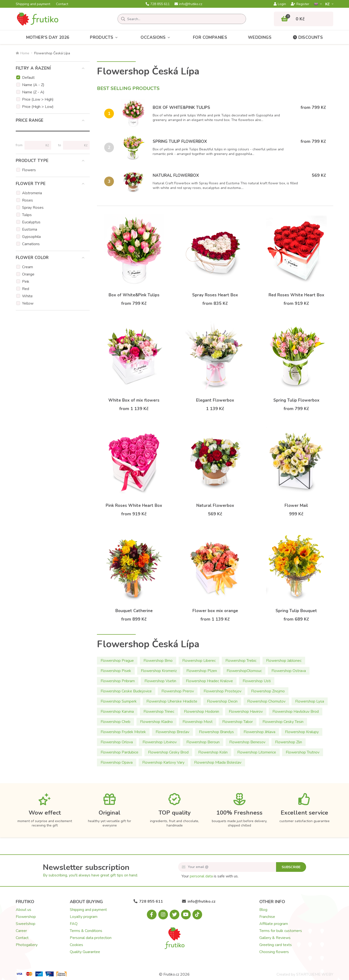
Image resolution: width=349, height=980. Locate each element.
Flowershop (26, 917)
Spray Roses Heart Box (215, 295)
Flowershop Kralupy (302, 732)
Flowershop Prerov (178, 691)
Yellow (28, 303)
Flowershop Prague (117, 661)
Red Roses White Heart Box (296, 295)
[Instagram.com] (163, 915)
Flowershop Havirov (246, 712)
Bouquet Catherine (134, 611)
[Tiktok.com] (197, 915)
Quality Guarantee (85, 952)
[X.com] (174, 915)
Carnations (31, 244)
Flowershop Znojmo (268, 691)
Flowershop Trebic (241, 661)
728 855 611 (158, 4)
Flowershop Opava (117, 762)
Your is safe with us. (210, 876)
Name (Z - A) (33, 92)
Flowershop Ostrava (289, 671)
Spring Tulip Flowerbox (180, 142)
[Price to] (74, 145)
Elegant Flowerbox (215, 400)
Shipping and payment (33, 4)
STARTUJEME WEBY (315, 974)
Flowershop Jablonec (284, 661)
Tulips (27, 215)
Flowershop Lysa (310, 701)
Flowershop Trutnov (303, 752)
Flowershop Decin (222, 701)
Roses (28, 200)
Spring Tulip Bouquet (296, 611)
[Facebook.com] (152, 915)
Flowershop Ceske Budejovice (126, 691)
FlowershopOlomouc (244, 671)
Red (26, 289)
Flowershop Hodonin (202, 712)
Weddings (260, 37)
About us (24, 910)
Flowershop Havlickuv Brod (296, 712)
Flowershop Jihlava (259, 732)
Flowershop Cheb (115, 722)
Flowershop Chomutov (266, 701)
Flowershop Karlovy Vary (163, 762)
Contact (62, 4)
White (27, 296)
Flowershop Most (198, 722)
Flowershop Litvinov (160, 742)
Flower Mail (296, 506)
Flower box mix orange (215, 611)
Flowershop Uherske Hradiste (172, 701)
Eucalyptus (31, 222)
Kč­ (328, 4)
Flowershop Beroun (203, 742)
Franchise (267, 917)
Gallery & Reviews (275, 938)
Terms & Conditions (86, 931)
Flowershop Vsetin (160, 681)
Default (28, 78)
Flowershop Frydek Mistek (123, 732)
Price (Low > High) (38, 99)
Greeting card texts (276, 945)
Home (23, 53)
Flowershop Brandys (216, 732)
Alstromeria (32, 193)
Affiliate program (274, 924)
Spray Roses (33, 208)
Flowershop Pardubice (119, 752)
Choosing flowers (274, 952)
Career (21, 931)
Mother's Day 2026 (48, 37)
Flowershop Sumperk (119, 701)
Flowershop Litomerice (257, 752)
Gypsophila (31, 237)
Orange (28, 274)
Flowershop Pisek (116, 671)
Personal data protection (91, 938)
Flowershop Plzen (202, 671)
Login (280, 4)
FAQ (74, 924)
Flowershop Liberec (199, 661)
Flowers (29, 170)
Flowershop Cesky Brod (168, 752)
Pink (26, 282)
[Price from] (36, 145)
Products (105, 37)
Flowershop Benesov (247, 742)
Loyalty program (84, 917)
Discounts (308, 37)
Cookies (76, 945)
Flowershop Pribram (118, 681)
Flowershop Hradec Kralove (209, 681)
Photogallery (27, 945)
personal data (201, 876)
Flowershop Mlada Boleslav (218, 762)
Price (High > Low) (38, 107)
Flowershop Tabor (238, 722)
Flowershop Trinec (159, 712)
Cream (28, 267)
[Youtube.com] (186, 915)
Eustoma (30, 229)
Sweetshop (26, 924)
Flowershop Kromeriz (159, 671)
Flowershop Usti (257, 681)
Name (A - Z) (33, 85)
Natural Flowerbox (176, 175)
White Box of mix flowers (134, 400)
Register (300, 4)
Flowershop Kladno (156, 722)
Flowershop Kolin (213, 752)
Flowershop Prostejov (222, 691)
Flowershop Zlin (289, 742)
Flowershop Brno (158, 661)
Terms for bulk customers (281, 931)
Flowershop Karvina (117, 712)
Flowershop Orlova (117, 742)
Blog (263, 910)
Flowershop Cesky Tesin (283, 722)
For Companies (210, 37)
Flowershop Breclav (172, 732)
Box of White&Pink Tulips (181, 108)
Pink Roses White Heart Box (134, 506)
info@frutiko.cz (188, 4)
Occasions (156, 37)
